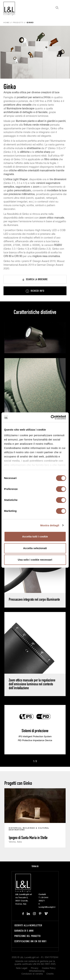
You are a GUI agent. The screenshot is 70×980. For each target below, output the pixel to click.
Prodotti (18, 23)
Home (7, 23)
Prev (29, 761)
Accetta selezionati (35, 548)
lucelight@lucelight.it (47, 907)
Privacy (35, 968)
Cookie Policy (49, 968)
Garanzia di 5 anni (24, 931)
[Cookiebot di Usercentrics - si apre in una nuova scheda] (51, 417)
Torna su (35, 866)
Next (41, 761)
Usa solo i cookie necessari (35, 560)
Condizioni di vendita (32, 974)
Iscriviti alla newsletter (28, 925)
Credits (50, 974)
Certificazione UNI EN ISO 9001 (31, 941)
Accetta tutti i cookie (35, 536)
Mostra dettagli (50, 525)
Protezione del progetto (27, 936)
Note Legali (22, 968)
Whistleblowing (37, 971)
